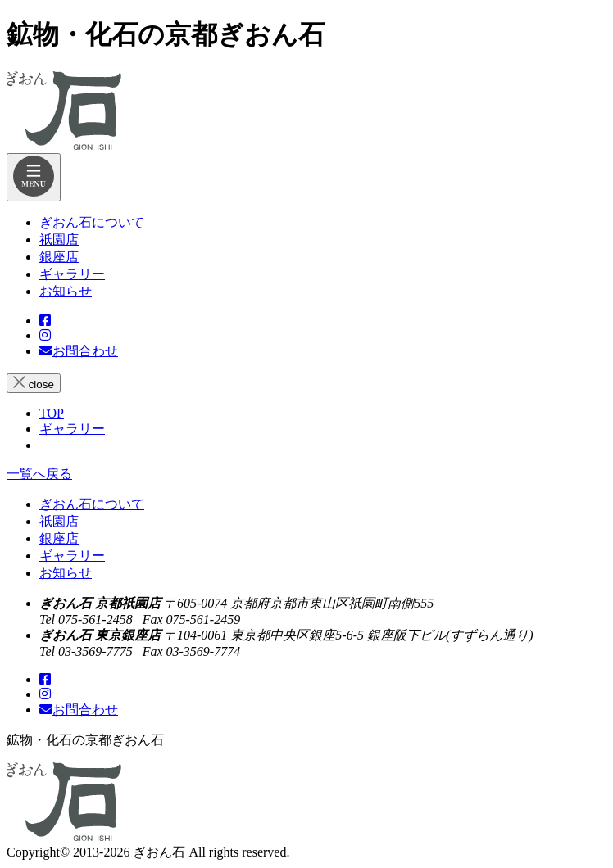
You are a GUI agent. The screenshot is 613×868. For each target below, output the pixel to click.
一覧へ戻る (39, 474)
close (34, 383)
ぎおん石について (92, 504)
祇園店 (59, 521)
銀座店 (59, 538)
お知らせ (66, 573)
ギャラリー (72, 556)
